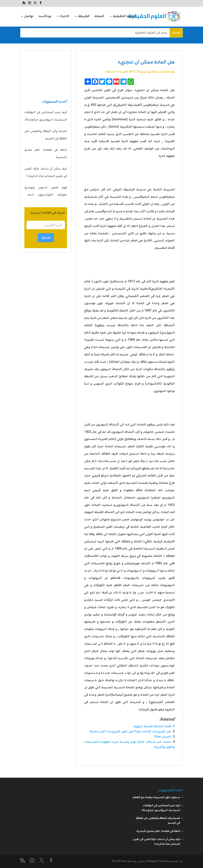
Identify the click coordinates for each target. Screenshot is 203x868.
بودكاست (45, 17)
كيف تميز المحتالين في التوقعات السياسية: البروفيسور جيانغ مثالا (46, 116)
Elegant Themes (158, 861)
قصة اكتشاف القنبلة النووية (152, 726)
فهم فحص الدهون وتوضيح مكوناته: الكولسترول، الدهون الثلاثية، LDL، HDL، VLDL (46, 192)
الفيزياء (123, 72)
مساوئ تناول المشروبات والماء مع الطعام (156, 797)
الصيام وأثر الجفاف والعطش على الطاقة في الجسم (46, 135)
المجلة (99, 17)
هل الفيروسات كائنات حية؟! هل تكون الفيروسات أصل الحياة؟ (129, 732)
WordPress (119, 861)
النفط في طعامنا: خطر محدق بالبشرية (46, 154)
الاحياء (65, 17)
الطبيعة (84, 17)
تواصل (29, 17)
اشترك (46, 238)
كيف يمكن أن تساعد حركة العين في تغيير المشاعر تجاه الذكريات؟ (46, 172)
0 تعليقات (111, 72)
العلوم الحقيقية (124, 17)
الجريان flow (163, 737)
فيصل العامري (157, 72)
